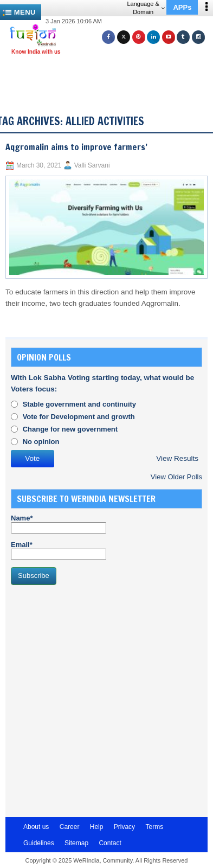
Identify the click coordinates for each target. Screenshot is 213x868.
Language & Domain (146, 8)
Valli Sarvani (92, 165)
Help (97, 827)
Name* (59, 524)
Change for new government (70, 429)
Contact (110, 843)
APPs (182, 7)
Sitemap (76, 843)
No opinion (41, 442)
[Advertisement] (111, 75)
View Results (177, 458)
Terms (154, 827)
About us (36, 827)
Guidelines (39, 843)
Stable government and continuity (79, 404)
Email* (59, 550)
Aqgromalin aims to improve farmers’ (76, 147)
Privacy (124, 827)
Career (70, 827)
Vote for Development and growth (79, 417)
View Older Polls (176, 477)
